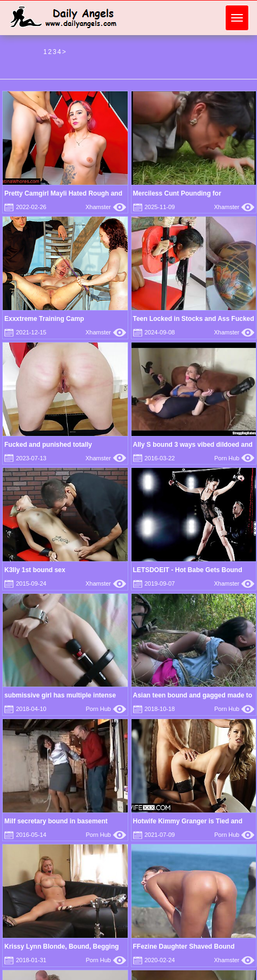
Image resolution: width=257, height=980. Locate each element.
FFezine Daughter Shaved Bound (184, 947)
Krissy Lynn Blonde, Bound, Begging (62, 947)
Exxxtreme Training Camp (44, 319)
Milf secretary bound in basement (56, 821)
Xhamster (106, 207)
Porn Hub (234, 458)
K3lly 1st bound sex (35, 570)
